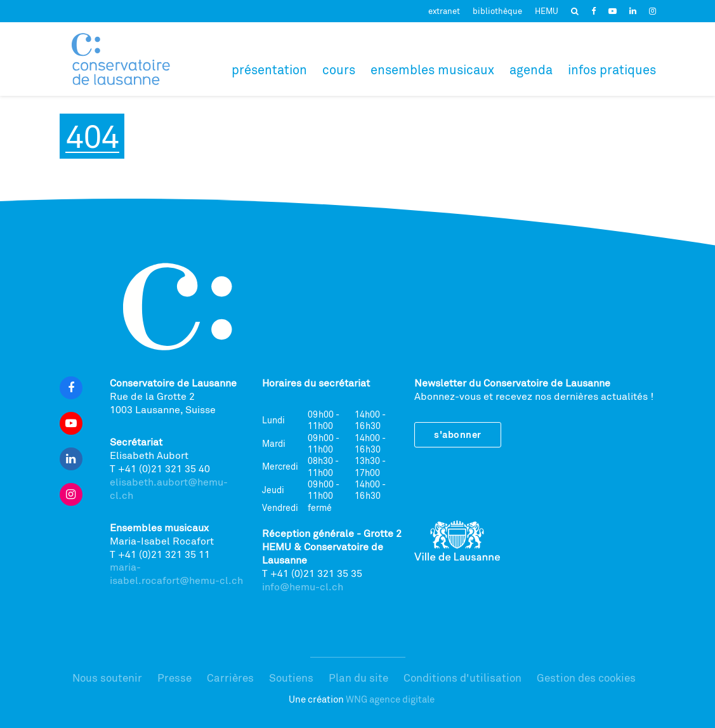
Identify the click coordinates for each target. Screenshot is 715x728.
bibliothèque (497, 11)
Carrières (230, 678)
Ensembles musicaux (432, 69)
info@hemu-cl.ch (303, 586)
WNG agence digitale (390, 699)
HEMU (547, 11)
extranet (444, 11)
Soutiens (291, 678)
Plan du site (358, 678)
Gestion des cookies (586, 678)
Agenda (531, 69)
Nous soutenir (107, 678)
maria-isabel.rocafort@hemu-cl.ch (176, 573)
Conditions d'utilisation (462, 678)
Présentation (269, 69)
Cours (339, 69)
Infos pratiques (612, 69)
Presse (174, 678)
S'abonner (457, 434)
